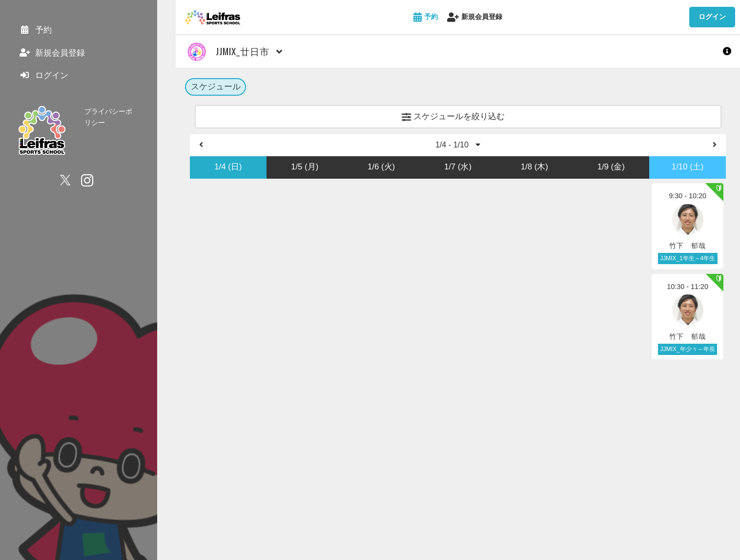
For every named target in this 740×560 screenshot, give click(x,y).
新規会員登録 (475, 17)
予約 (426, 17)
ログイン (712, 17)
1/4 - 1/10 (458, 147)
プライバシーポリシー (119, 116)
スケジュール (216, 88)
